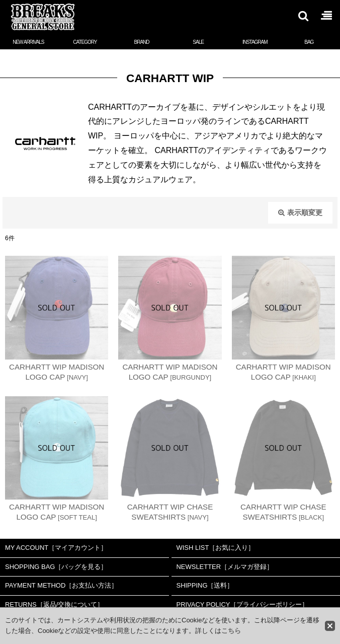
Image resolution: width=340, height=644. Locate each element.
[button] (303, 16)
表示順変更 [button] (300, 212)
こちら (231, 631)
